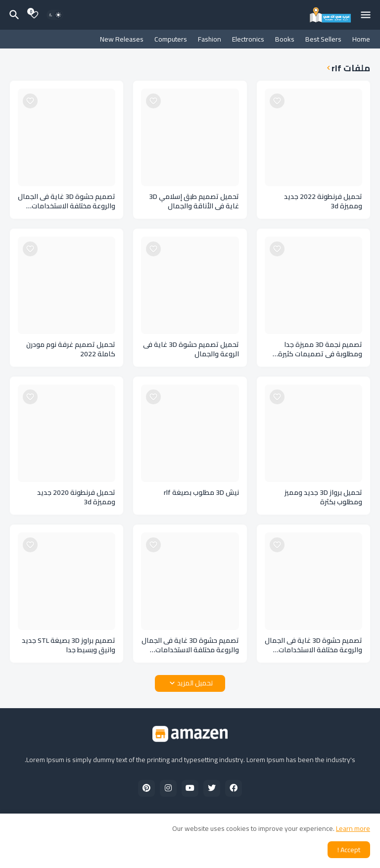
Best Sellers (323, 39)
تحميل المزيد (195, 683)
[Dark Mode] (55, 15)
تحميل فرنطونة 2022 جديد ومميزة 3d (323, 201)
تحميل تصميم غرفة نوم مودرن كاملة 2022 (71, 349)
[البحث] (13, 15)
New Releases (122, 39)
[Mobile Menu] (366, 15)
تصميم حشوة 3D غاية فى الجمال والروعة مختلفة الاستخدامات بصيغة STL (67, 201)
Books (285, 39)
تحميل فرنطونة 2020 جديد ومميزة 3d (76, 497)
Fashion (210, 39)
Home (361, 39)
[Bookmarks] (34, 15)
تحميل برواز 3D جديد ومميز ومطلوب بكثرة (323, 497)
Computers (171, 39)
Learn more (353, 828)
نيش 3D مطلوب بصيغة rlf (201, 493)
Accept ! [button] (349, 850)
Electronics (248, 39)
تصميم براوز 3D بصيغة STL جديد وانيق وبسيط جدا (69, 645)
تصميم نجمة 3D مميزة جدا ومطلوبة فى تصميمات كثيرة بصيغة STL (320, 349)
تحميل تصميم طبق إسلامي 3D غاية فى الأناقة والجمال (194, 201)
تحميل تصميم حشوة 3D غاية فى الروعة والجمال (191, 349)
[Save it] (277, 101)
